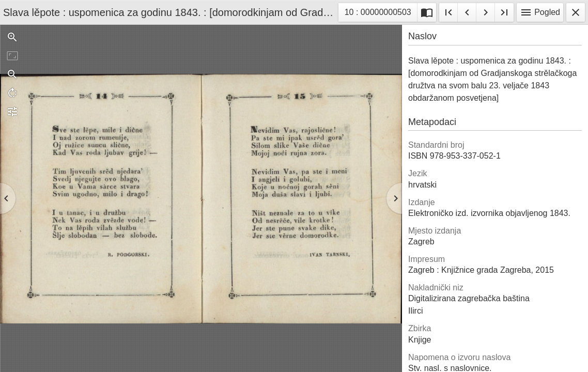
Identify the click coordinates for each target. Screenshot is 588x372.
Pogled (540, 12)
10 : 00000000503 (378, 14)
